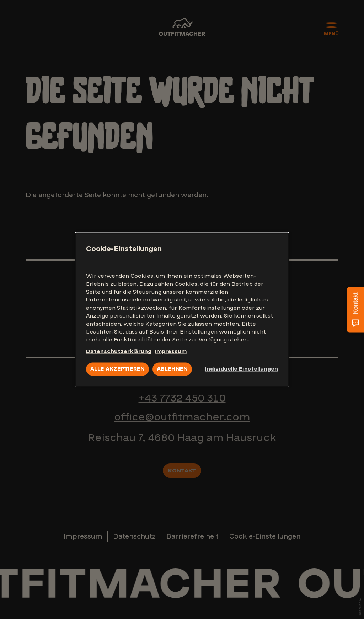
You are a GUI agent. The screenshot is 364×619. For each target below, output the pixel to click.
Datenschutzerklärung (119, 351)
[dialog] (182, 309)
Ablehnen (172, 369)
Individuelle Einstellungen (241, 369)
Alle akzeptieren (117, 369)
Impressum (171, 351)
